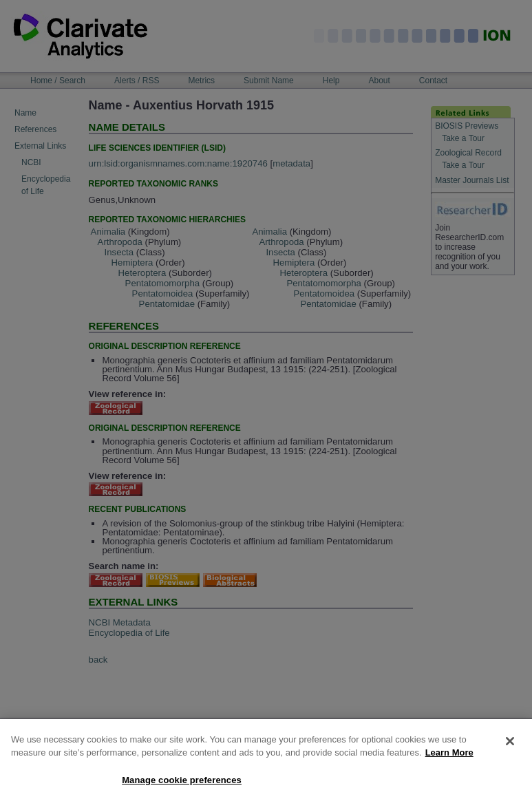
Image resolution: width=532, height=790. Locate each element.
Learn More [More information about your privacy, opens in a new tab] (449, 766)
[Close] (510, 754)
